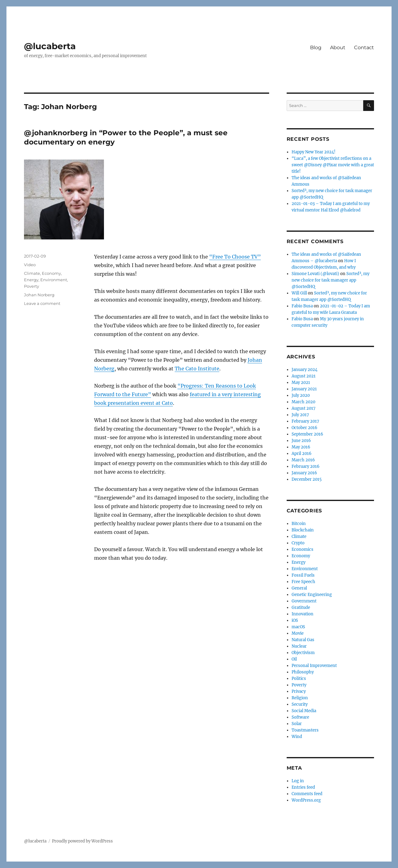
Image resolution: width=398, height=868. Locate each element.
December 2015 (307, 479)
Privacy (299, 691)
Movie (298, 633)
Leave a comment (42, 303)
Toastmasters (305, 730)
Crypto (298, 543)
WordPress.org (306, 800)
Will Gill (299, 293)
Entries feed (303, 787)
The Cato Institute (197, 369)
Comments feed (307, 794)
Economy (51, 273)
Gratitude (301, 608)
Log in (298, 781)
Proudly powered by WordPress (82, 841)
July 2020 (301, 395)
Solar (297, 724)
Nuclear (299, 646)
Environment (54, 280)
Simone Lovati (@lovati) (315, 274)
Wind (297, 737)
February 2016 (306, 466)
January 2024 (304, 370)
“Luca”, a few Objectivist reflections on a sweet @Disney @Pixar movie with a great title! (333, 165)
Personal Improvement (314, 666)
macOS (298, 627)
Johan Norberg (39, 295)
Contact (364, 47)
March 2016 (303, 460)
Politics (299, 679)
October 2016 (304, 428)
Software (300, 717)
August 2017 (304, 408)
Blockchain (303, 530)
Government (304, 601)
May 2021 (301, 383)
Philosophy (303, 672)
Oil (294, 659)
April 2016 (302, 454)
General (299, 588)
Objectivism (303, 653)
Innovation (302, 614)
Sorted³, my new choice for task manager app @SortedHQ (330, 280)
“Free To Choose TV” (235, 257)
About (338, 47)
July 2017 (300, 415)
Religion (300, 698)
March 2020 (303, 402)
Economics (302, 549)
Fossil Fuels (303, 575)
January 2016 (304, 473)
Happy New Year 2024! (314, 152)
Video (30, 265)
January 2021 (304, 389)
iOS (295, 620)
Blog (316, 47)
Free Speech (303, 582)
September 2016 (307, 434)
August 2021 (304, 376)
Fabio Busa (302, 306)
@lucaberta (50, 46)
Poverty (32, 286)
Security (300, 704)
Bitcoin (299, 524)
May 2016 (301, 447)
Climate (32, 273)
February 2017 (305, 421)
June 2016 (301, 441)
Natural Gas (303, 640)
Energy (31, 280)
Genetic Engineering (312, 595)
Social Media (304, 711)
